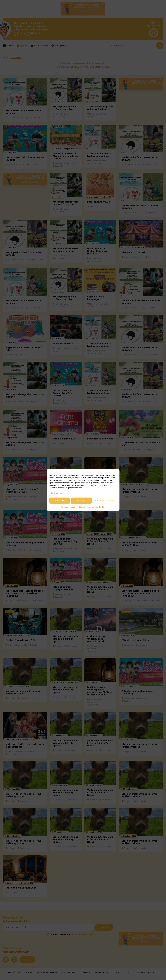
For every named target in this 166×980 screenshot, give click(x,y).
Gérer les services (58, 493)
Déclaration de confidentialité (91, 507)
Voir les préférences (105, 501)
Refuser (81, 501)
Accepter (60, 501)
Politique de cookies (69, 507)
